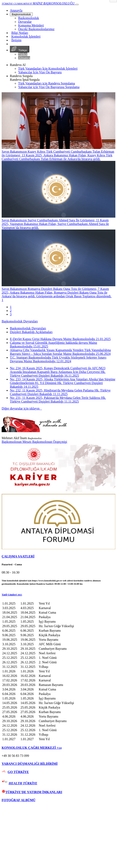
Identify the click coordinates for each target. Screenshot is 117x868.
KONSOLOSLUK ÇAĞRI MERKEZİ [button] (32, 748)
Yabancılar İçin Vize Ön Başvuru (40, 72)
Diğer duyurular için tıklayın (22, 408)
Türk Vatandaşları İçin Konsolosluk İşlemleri (48, 69)
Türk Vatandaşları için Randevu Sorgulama (47, 83)
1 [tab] (11, 307)
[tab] (58, 556)
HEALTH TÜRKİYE (23, 783)
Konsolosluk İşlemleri (26, 36)
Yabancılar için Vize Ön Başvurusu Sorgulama (49, 87)
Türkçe (20, 49)
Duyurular (25, 22)
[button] (58, 595)
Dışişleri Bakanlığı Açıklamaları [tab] (31, 332)
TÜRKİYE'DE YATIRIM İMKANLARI (32, 792)
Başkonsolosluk (21, 14)
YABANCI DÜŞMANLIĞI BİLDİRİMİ (30, 764)
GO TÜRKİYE (18, 772)
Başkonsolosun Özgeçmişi (50, 442)
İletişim (16, 40)
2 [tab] (11, 311)
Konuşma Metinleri (31, 25)
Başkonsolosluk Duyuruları (20, 321)
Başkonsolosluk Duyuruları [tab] (28, 328)
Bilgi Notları (20, 33)
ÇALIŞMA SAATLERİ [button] (18, 556)
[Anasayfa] (16, 10)
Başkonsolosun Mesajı (17, 442)
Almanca (24, 58)
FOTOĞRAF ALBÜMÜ (19, 800)
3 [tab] (11, 314)
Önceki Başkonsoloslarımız (36, 29)
